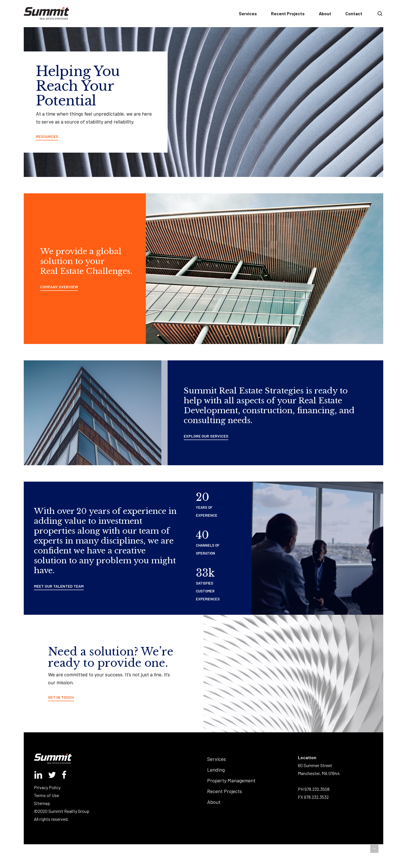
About (214, 802)
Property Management (231, 780)
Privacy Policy (47, 787)
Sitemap (42, 803)
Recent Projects (225, 791)
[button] (374, 849)
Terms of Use (46, 795)
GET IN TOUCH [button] (61, 697)
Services (217, 759)
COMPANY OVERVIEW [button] (59, 287)
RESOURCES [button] (47, 136)
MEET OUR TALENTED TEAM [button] (59, 586)
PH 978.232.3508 (314, 789)
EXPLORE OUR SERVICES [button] (206, 436)
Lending (216, 770)
